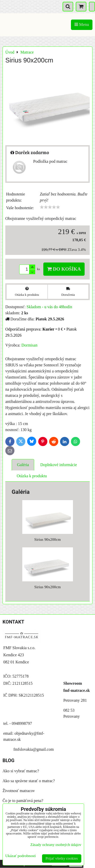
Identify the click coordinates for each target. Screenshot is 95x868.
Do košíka (64, 269)
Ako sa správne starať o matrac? (29, 781)
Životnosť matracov (19, 791)
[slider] (50, 207)
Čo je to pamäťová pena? (23, 801)
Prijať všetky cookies (62, 858)
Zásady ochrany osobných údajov (56, 845)
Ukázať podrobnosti (21, 856)
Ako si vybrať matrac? (21, 771)
